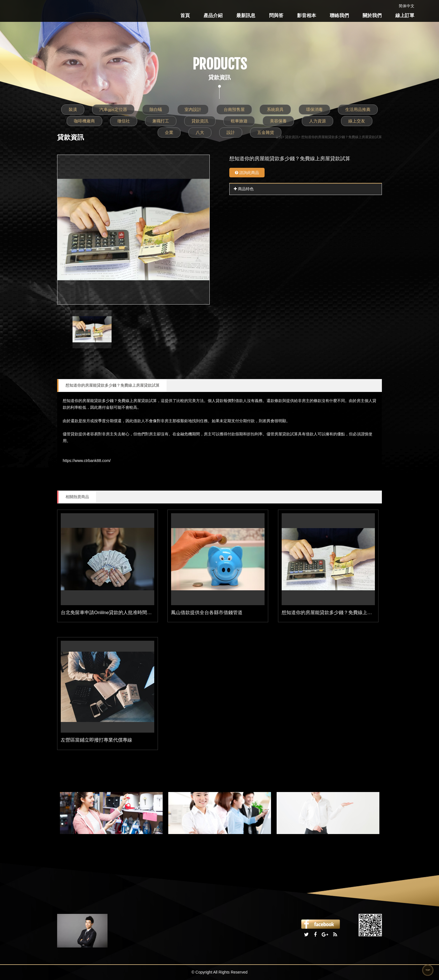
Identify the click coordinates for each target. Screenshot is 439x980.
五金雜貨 (266, 132)
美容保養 (278, 121)
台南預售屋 (234, 109)
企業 (169, 132)
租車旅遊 (239, 121)
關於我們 (372, 16)
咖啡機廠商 (84, 121)
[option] (133, 230)
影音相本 (307, 16)
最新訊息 (246, 16)
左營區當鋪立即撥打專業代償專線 (96, 740)
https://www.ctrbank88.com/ (87, 461)
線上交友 (357, 121)
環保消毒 (314, 109)
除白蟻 (156, 109)
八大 (200, 132)
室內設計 (193, 109)
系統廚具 (275, 109)
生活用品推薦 (358, 109)
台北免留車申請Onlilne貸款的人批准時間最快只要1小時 (119, 613)
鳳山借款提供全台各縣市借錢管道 (207, 613)
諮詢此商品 (247, 173)
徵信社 (124, 121)
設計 (231, 132)
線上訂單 (405, 16)
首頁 (185, 16)
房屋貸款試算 (145, 401)
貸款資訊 (200, 121)
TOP (428, 970)
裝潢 (73, 109)
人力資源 (317, 121)
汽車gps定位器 (113, 109)
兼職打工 (161, 121)
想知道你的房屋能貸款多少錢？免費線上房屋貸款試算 (113, 385)
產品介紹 (213, 16)
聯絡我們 (339, 16)
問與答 (276, 16)
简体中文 (407, 6)
